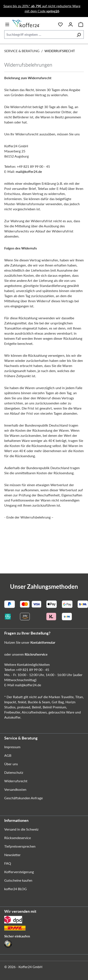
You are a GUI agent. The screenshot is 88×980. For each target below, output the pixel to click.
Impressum (12, 747)
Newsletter (12, 855)
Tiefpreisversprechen (20, 846)
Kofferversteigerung (19, 872)
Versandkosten (15, 789)
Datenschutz (14, 772)
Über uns (11, 764)
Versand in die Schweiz (21, 829)
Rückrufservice (36, 654)
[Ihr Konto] (71, 24)
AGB (8, 755)
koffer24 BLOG (16, 889)
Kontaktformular (43, 642)
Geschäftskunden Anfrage (23, 798)
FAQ (8, 863)
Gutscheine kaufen (18, 880)
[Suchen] (79, 34)
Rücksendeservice (18, 838)
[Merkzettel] (60, 24)
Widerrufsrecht (16, 781)
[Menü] (7, 24)
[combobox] (39, 34)
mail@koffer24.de (29, 171)
